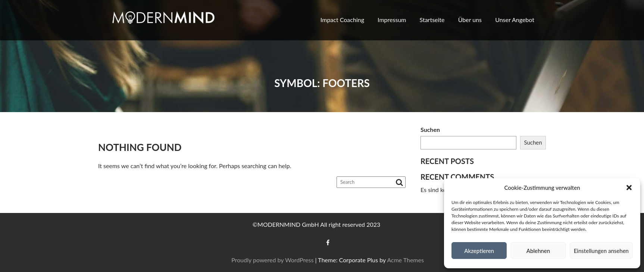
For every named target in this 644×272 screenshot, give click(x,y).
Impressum (392, 20)
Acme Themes (422, 260)
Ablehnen (538, 251)
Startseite (432, 20)
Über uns (470, 20)
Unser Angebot (515, 20)
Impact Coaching (342, 20)
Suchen (430, 129)
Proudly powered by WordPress (289, 260)
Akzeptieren (479, 251)
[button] (629, 188)
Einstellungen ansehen (601, 251)
